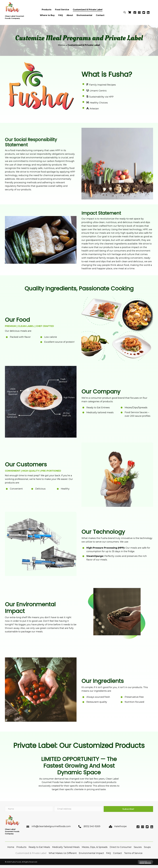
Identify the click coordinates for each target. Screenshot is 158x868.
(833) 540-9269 (92, 826)
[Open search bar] (125, 12)
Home (62, 45)
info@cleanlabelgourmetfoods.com (51, 826)
